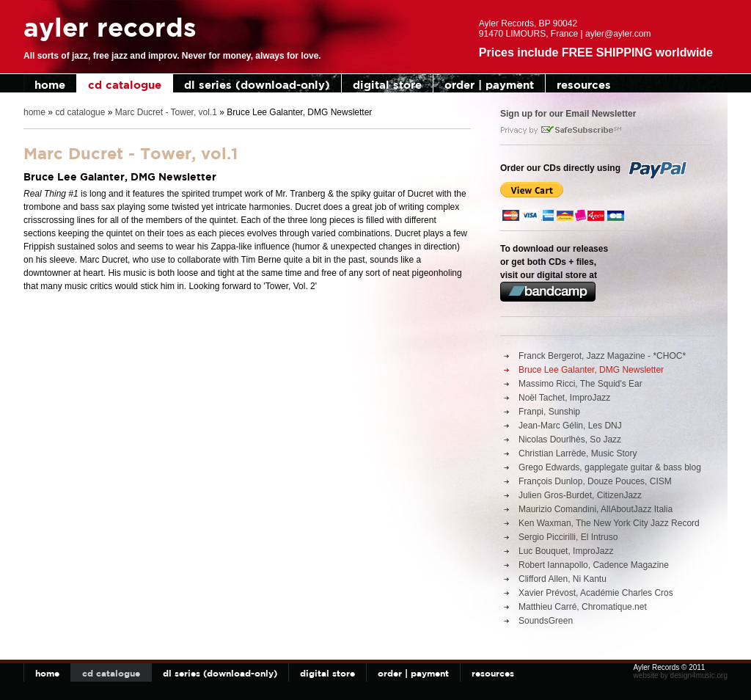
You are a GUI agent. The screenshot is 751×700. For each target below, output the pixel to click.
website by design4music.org (681, 675)
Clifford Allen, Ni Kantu (563, 579)
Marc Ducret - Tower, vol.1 (166, 112)
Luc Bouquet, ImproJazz (566, 551)
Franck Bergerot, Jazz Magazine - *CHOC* (602, 356)
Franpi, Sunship (549, 412)
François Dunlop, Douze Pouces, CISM (595, 481)
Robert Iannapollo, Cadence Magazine (594, 565)
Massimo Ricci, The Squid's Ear (580, 384)
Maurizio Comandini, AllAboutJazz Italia (596, 509)
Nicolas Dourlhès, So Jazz (570, 440)
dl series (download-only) (257, 85)
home (50, 85)
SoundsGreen (546, 621)
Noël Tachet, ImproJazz (564, 398)
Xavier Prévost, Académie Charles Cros (596, 593)
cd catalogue (125, 85)
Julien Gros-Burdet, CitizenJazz (580, 495)
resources (584, 85)
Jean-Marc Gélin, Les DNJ (570, 426)
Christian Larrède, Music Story (578, 453)
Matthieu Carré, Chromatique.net (583, 607)
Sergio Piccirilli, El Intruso (568, 537)
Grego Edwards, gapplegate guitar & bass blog (610, 467)
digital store (387, 85)
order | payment (489, 85)
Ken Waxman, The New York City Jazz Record (609, 523)
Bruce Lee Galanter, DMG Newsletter (591, 370)
